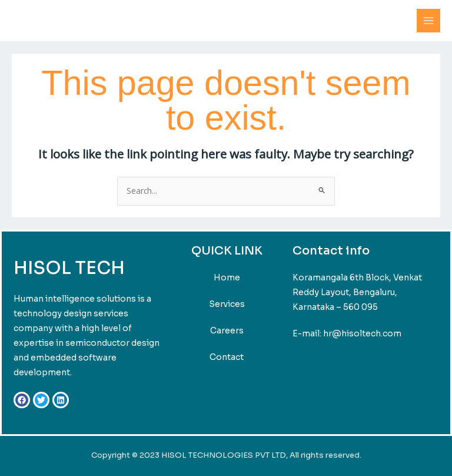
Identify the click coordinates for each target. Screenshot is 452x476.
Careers (227, 330)
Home (227, 277)
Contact (227, 357)
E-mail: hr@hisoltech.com (347, 333)
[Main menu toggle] (429, 21)
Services (227, 304)
